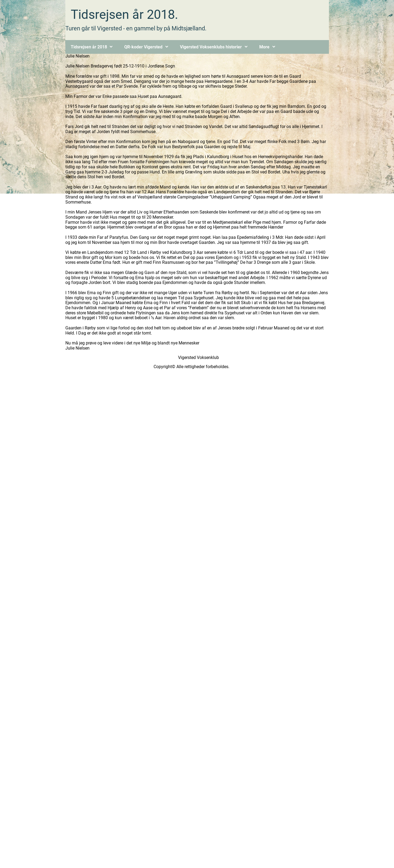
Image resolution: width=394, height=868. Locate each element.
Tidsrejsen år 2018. (124, 14)
